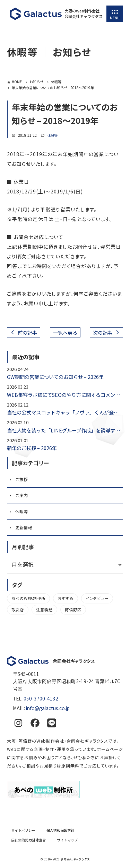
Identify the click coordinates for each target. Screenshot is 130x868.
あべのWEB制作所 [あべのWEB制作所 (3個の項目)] (28, 598)
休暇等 (52, 135)
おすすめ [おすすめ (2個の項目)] (66, 598)
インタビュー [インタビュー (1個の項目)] (97, 598)
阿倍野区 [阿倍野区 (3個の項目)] (73, 610)
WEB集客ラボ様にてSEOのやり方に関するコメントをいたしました (65, 395)
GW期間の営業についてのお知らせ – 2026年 (55, 377)
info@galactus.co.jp (48, 708)
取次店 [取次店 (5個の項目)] (18, 610)
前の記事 (27, 332)
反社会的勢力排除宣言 (28, 840)
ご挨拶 (21, 479)
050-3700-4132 (41, 698)
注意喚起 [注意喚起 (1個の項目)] (44, 610)
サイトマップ (67, 840)
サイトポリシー (23, 830)
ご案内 (21, 495)
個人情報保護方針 (60, 830)
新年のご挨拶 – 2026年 (32, 448)
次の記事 (103, 332)
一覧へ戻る (65, 332)
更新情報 (24, 527)
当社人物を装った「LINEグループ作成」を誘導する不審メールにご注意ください (65, 430)
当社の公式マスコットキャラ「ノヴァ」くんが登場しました (65, 412)
